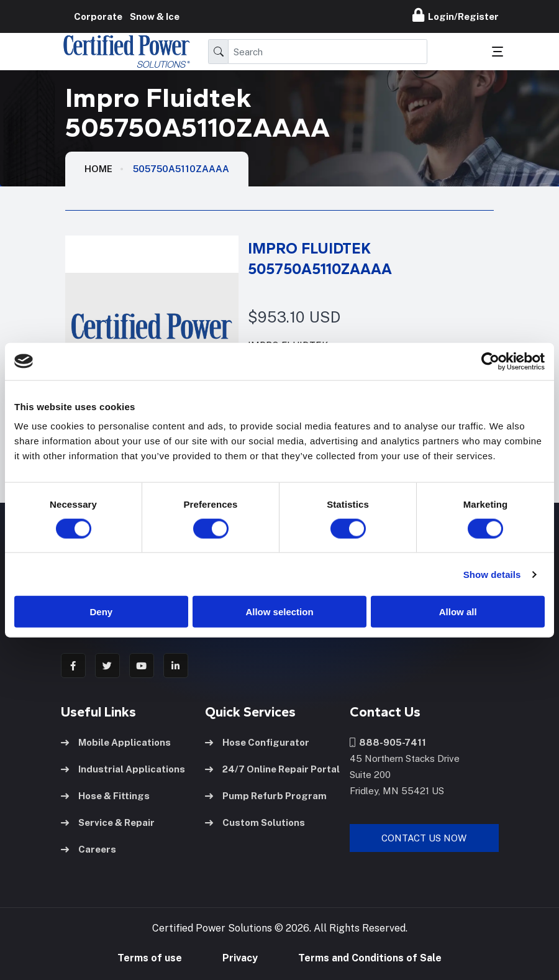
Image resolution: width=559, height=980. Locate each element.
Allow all (458, 612)
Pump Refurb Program (266, 796)
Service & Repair (108, 822)
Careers (89, 849)
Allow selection (279, 612)
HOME (98, 169)
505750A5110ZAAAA (181, 169)
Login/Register (456, 15)
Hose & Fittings (105, 796)
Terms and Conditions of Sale (370, 958)
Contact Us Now (424, 838)
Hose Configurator (257, 742)
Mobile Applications (116, 742)
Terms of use (150, 958)
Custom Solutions (255, 822)
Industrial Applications (123, 769)
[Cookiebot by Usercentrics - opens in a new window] (490, 361)
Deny (101, 612)
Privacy (240, 958)
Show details (492, 574)
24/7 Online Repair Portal (272, 769)
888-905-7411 (388, 742)
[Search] (328, 52)
